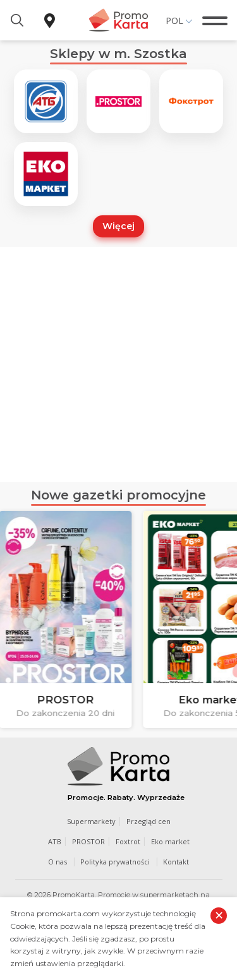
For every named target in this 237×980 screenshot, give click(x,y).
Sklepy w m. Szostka (118, 54)
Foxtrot (128, 841)
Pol (174, 21)
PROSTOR (88, 841)
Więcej (118, 226)
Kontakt (176, 862)
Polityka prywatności (115, 862)
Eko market (170, 841)
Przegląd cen (149, 821)
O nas (58, 862)
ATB (55, 841)
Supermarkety (91, 821)
